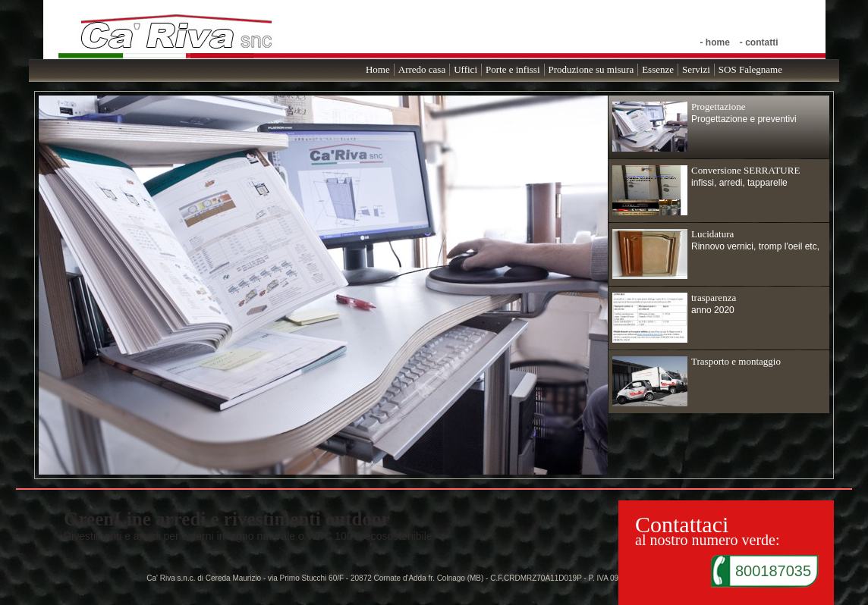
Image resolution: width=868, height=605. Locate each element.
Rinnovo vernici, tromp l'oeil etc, (716, 254)
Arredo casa (422, 69)
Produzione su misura (591, 69)
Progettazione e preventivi (704, 126)
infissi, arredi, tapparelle (706, 190)
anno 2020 (674, 317)
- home (714, 42)
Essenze (658, 69)
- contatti (759, 42)
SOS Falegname (750, 69)
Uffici (465, 69)
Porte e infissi (513, 69)
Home (378, 69)
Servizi (696, 69)
